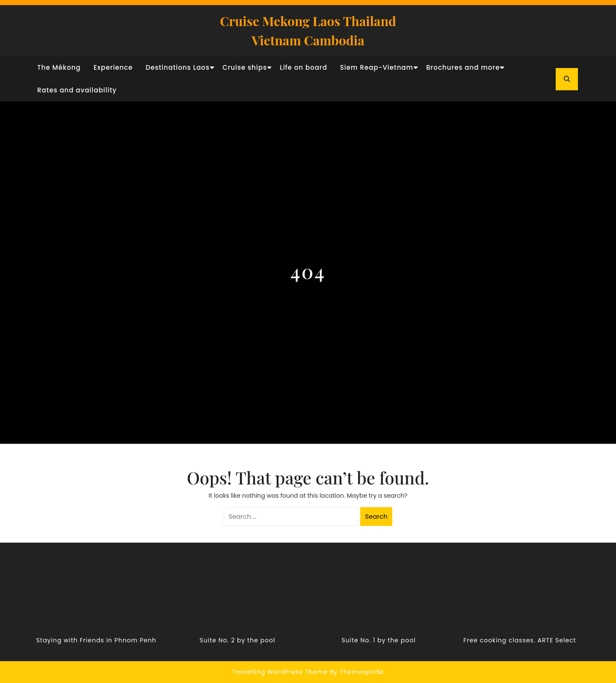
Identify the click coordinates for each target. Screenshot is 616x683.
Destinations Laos (178, 67)
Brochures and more (463, 67)
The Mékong (59, 67)
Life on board (304, 67)
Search (376, 516)
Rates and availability (77, 90)
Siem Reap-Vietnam (377, 67)
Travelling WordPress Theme (280, 672)
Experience (113, 67)
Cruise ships (245, 67)
